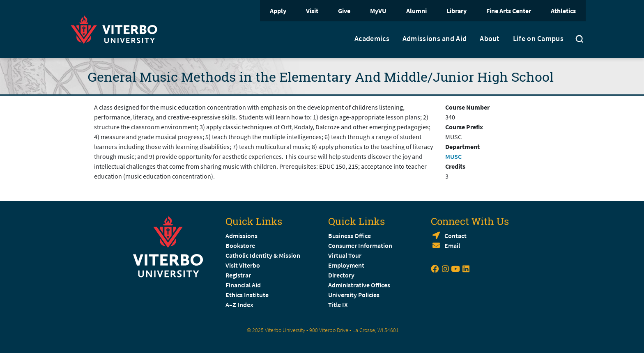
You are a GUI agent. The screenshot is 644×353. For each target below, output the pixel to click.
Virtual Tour (345, 255)
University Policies (354, 295)
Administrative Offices (359, 285)
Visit (312, 11)
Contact (455, 236)
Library (457, 11)
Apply (278, 11)
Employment (346, 265)
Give (344, 11)
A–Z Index (239, 305)
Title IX (338, 305)
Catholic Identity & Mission (263, 255)
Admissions (241, 236)
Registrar (238, 275)
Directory (342, 275)
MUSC (453, 156)
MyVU (378, 11)
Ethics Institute (247, 295)
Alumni (416, 11)
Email (452, 245)
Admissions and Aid (435, 39)
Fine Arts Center (509, 11)
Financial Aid (243, 285)
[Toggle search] (580, 40)
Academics (372, 39)
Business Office (350, 236)
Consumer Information (360, 245)
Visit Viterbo (243, 265)
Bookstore (240, 245)
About (490, 39)
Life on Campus (538, 39)
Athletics (563, 11)
